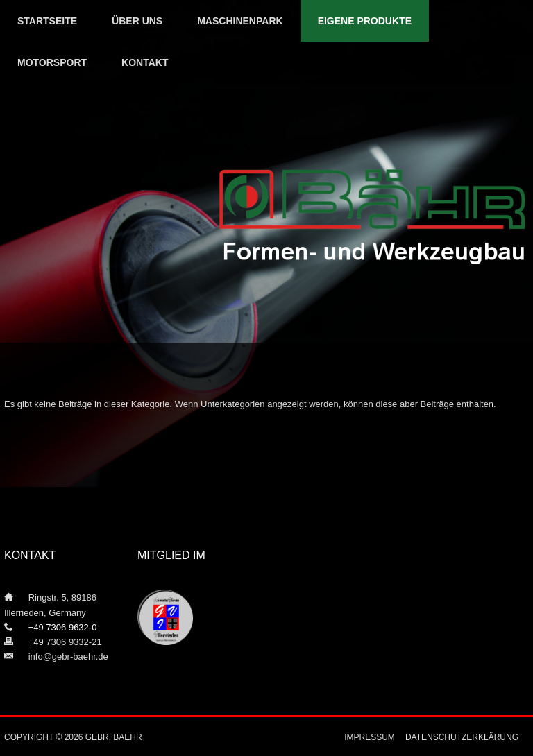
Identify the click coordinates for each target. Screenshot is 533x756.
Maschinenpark (240, 21)
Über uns (137, 21)
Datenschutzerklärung (462, 737)
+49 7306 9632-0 (55, 627)
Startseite (47, 21)
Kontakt (145, 62)
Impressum (370, 737)
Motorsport (52, 62)
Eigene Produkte (365, 21)
